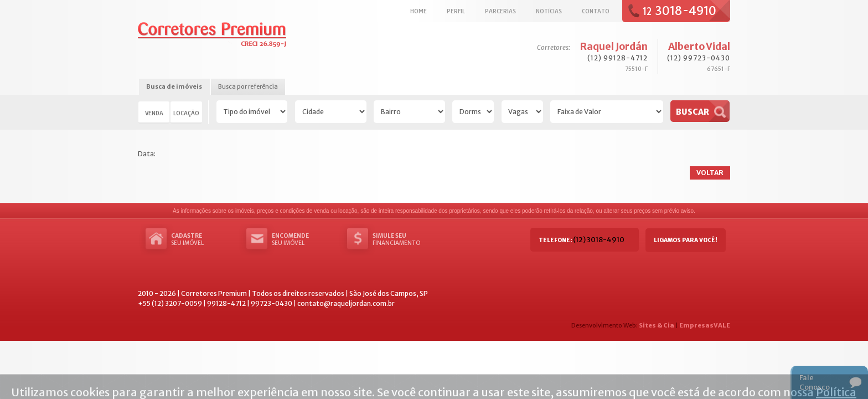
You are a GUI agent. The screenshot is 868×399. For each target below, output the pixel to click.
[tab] (174, 87)
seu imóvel (204, 239)
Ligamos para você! (686, 240)
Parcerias (500, 11)
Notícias (549, 11)
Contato (596, 11)
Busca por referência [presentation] (248, 86)
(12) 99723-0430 (699, 58)
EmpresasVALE (705, 325)
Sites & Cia (657, 325)
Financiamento (406, 239)
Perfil (456, 11)
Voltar (710, 173)
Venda (154, 113)
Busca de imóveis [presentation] (174, 86)
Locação (186, 113)
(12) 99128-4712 (618, 58)
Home (418, 11)
